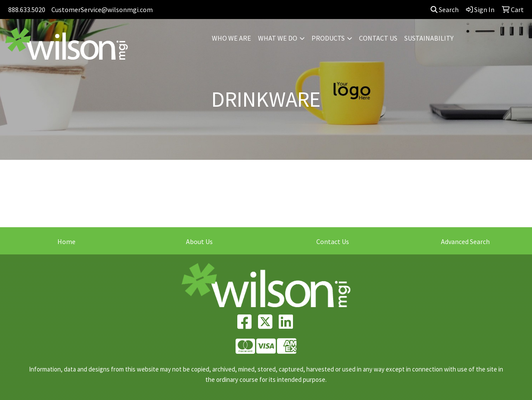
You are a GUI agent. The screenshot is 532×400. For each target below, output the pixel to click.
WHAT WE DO (278, 38)
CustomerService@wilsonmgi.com (102, 10)
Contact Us (333, 241)
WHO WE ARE (231, 38)
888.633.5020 (27, 10)
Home (66, 241)
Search (445, 10)
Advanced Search (465, 241)
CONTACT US (378, 38)
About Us (199, 241)
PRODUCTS (328, 38)
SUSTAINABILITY (429, 38)
